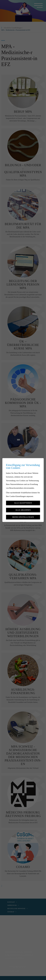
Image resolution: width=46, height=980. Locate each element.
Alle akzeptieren (23, 503)
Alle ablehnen (23, 510)
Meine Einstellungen (23, 517)
